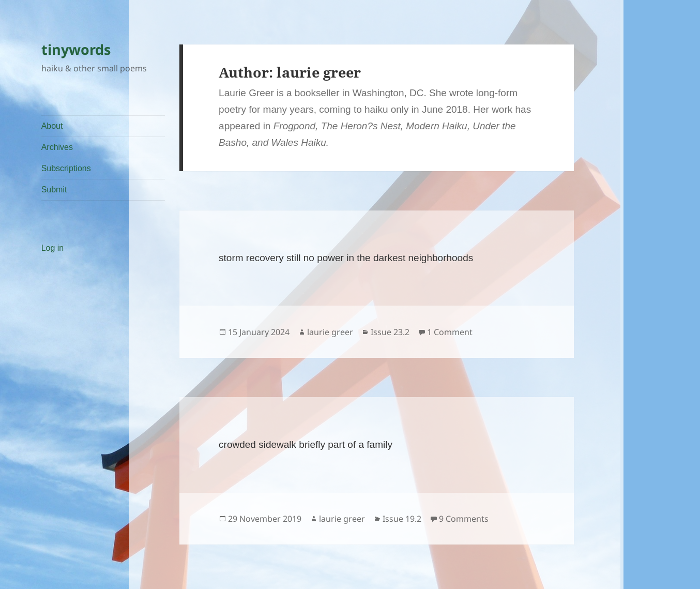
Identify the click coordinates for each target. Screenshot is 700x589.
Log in (53, 248)
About (52, 126)
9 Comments (464, 519)
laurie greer (330, 332)
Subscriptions (66, 168)
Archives (57, 147)
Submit (54, 190)
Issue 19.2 (402, 519)
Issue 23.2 (390, 332)
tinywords (76, 49)
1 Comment (450, 332)
